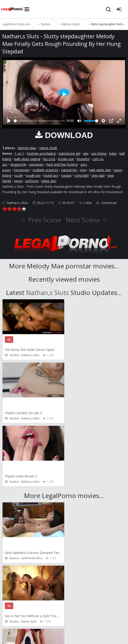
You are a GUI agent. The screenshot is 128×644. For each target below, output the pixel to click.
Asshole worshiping (41, 153)
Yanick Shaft (48, 148)
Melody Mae (27, 148)
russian (66, 175)
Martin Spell (91, 495)
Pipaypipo (28, 558)
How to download (19, 618)
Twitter (47, 618)
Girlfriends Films (32, 495)
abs (86, 153)
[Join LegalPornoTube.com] (119, 9)
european (36, 164)
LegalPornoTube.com (13, 9)
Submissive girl (69, 153)
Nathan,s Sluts (17, 203)
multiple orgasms (45, 170)
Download (106, 203)
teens (18, 181)
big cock (49, 159)
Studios (14, 355)
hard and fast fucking (62, 164)
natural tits (69, 170)
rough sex (33, 175)
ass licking (99, 153)
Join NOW (10, 609)
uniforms (32, 181)
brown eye (66, 159)
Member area (34, 609)
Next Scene (84, 220)
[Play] (9, 121)
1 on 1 (19, 153)
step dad (98, 175)
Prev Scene (44, 220)
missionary (22, 170)
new (83, 170)
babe (113, 153)
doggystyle (18, 164)
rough (19, 175)
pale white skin (100, 170)
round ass (51, 175)
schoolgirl (82, 175)
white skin (49, 181)
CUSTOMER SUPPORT (67, 609)
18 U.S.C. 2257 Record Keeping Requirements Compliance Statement (62, 634)
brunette (83, 159)
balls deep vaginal (27, 159)
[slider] (39, 121)
